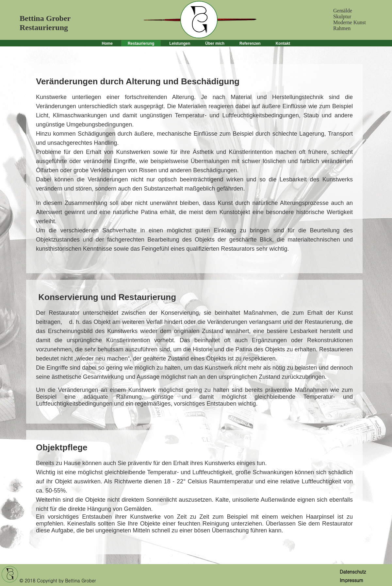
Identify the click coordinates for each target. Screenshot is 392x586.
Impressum (351, 580)
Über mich (215, 43)
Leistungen (180, 43)
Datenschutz (353, 572)
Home (107, 43)
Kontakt (283, 43)
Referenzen (250, 43)
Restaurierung (141, 43)
